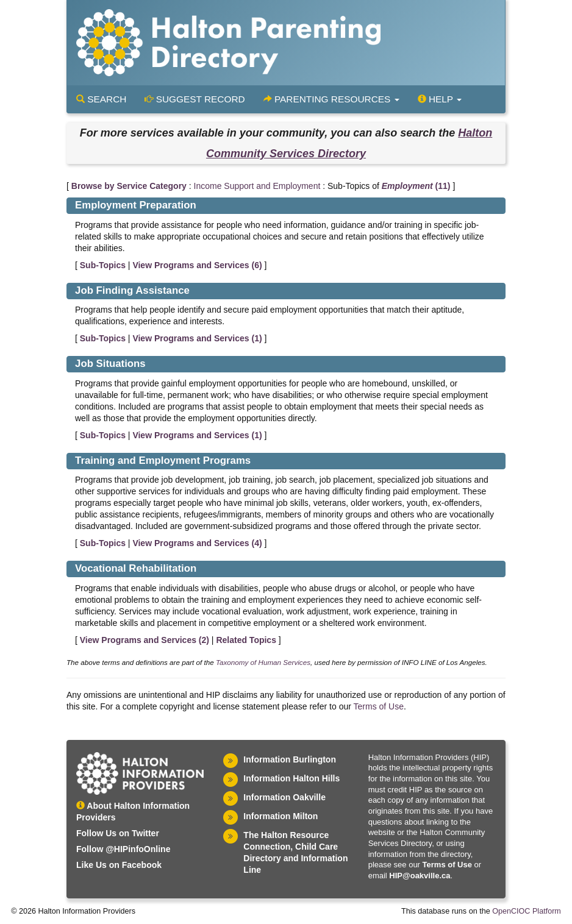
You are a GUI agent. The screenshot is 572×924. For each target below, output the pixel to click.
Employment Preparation (136, 205)
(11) (416, 186)
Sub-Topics (103, 265)
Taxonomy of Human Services (263, 662)
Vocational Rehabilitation (136, 568)
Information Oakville (284, 797)
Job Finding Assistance (132, 290)
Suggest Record (195, 99)
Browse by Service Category (129, 186)
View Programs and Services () (197, 265)
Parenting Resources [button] (331, 99)
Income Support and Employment (257, 186)
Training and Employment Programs (163, 460)
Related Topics (246, 640)
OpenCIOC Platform (527, 911)
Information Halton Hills (291, 778)
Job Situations (110, 364)
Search (101, 99)
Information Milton (281, 816)
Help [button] (440, 99)
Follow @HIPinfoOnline (123, 849)
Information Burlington (290, 759)
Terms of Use (379, 706)
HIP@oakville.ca (420, 876)
